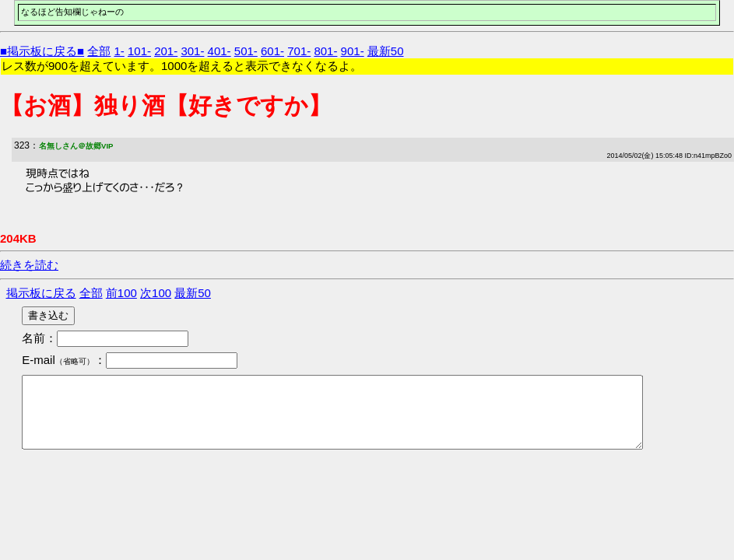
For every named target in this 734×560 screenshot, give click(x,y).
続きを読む (29, 265)
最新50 (386, 51)
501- (246, 51)
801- (325, 51)
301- (192, 51)
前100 (121, 293)
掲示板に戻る (41, 293)
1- (119, 51)
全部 (99, 51)
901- (353, 51)
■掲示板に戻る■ (42, 51)
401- (219, 51)
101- (139, 51)
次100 (156, 293)
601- (272, 51)
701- (299, 51)
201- (166, 51)
